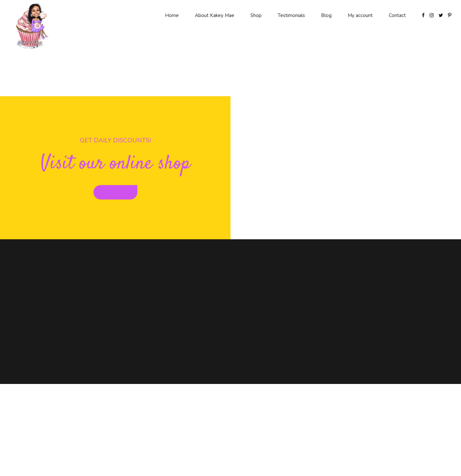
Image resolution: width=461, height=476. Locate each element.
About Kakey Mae (215, 15)
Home (172, 15)
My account (360, 15)
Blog (326, 15)
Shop (256, 15)
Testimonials (291, 15)
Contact (397, 15)
